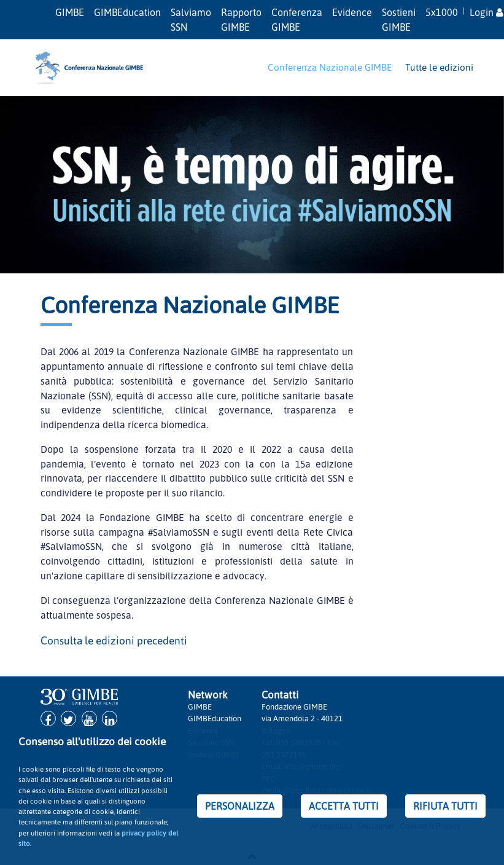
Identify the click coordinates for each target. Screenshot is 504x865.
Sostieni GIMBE (399, 20)
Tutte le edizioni (439, 67)
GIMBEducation (127, 12)
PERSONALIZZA (240, 806)
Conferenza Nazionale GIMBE (330, 67)
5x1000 (442, 12)
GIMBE (70, 12)
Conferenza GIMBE (297, 20)
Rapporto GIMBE (241, 20)
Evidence (352, 12)
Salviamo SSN (191, 20)
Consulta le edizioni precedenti (114, 640)
